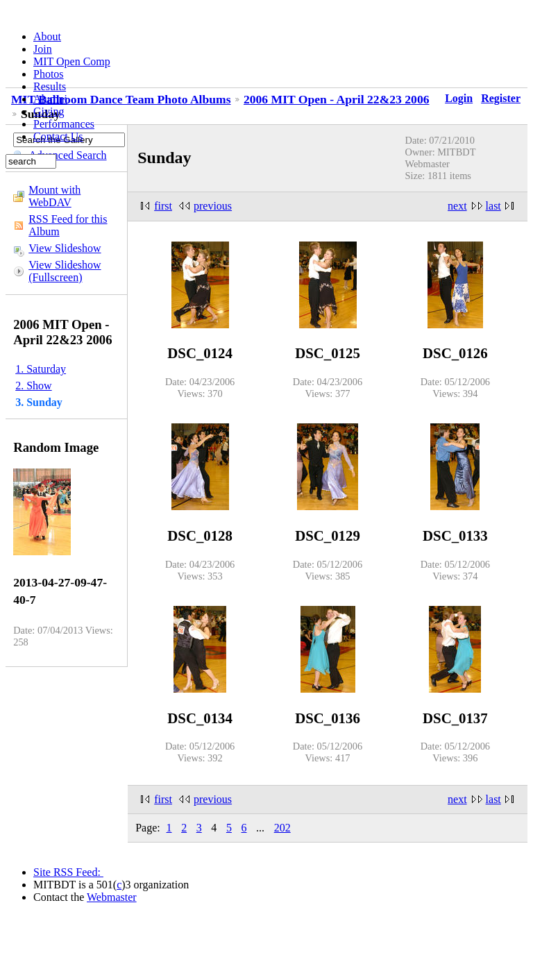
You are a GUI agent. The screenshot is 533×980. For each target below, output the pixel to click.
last (493, 206)
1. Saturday (41, 369)
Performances (64, 124)
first (163, 206)
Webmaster (112, 897)
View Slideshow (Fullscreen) (65, 271)
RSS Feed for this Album (68, 225)
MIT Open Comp (72, 61)
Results (50, 86)
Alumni (50, 99)
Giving (49, 111)
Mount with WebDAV (54, 196)
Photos (49, 74)
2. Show (33, 386)
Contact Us (58, 136)
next (457, 206)
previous (213, 206)
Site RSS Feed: (68, 872)
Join (43, 49)
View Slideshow (65, 248)
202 (282, 828)
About (47, 36)
